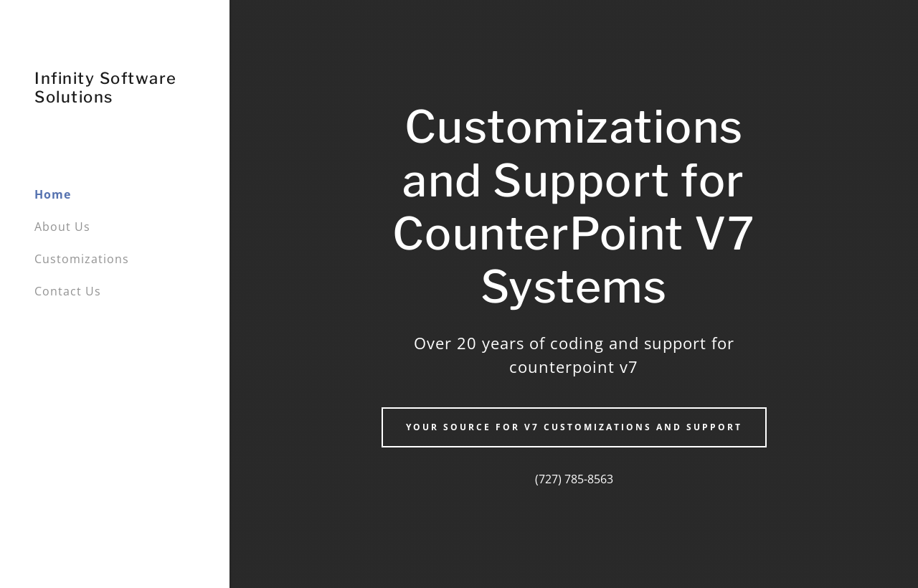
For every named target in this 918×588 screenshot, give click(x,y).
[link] (115, 98)
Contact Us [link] (68, 291)
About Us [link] (62, 227)
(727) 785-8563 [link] (574, 479)
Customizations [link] (82, 259)
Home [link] (53, 194)
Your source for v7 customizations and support (574, 427)
